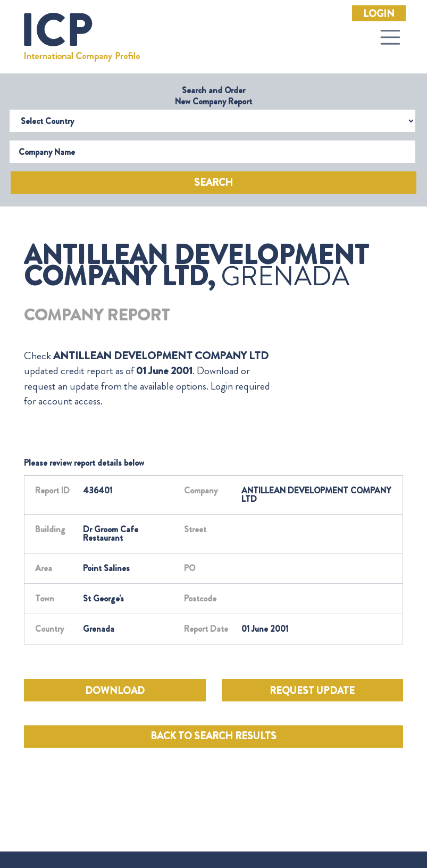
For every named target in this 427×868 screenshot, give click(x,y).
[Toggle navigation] (390, 37)
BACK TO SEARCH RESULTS (213, 736)
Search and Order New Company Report (213, 96)
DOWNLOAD (115, 691)
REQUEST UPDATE (312, 691)
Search (213, 183)
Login (379, 14)
